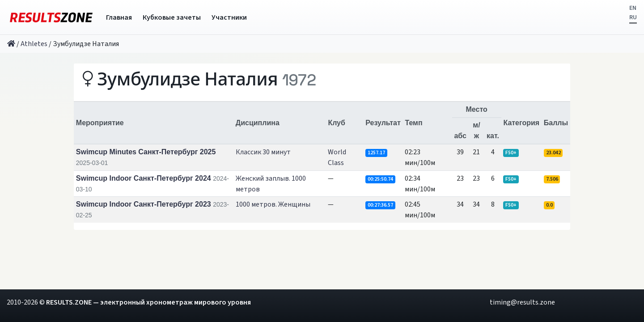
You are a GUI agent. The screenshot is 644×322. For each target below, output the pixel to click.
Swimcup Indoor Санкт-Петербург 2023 (144, 204)
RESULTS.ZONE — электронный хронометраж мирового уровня (148, 302)
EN (633, 8)
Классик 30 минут (263, 152)
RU (633, 17)
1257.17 (376, 153)
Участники (229, 17)
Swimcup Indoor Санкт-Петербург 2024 (144, 178)
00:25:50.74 (380, 179)
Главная (119, 17)
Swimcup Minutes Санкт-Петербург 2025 (146, 152)
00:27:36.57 (380, 205)
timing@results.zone (522, 302)
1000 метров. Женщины (273, 204)
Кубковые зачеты (172, 17)
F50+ (511, 153)
